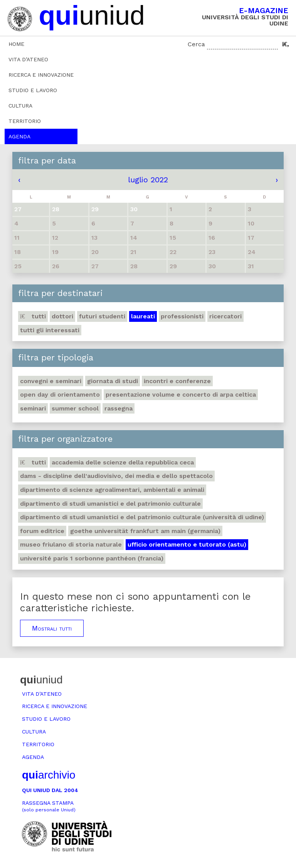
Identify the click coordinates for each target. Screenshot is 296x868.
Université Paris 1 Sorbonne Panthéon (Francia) (92, 558)
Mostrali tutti (52, 628)
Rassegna (119, 408)
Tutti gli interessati (50, 330)
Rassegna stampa (49, 806)
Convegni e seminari (51, 381)
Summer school (75, 408)
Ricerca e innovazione (41, 75)
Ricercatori (225, 316)
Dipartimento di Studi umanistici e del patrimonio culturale (110, 504)
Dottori (62, 316)
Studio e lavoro (33, 90)
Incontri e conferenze (177, 381)
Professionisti (182, 316)
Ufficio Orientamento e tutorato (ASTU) (187, 544)
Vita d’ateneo (28, 59)
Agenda (19, 136)
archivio (49, 775)
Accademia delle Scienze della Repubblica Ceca (123, 462)
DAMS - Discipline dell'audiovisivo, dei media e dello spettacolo (116, 476)
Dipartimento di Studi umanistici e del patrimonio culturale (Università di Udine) (142, 517)
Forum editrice (42, 531)
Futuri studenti (102, 316)
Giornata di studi (113, 381)
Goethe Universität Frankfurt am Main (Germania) (145, 531)
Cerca (196, 44)
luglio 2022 (148, 180)
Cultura (20, 106)
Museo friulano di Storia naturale (71, 544)
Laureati (143, 316)
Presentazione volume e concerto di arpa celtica (181, 394)
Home (16, 44)
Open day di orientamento (60, 394)
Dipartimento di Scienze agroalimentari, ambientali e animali (112, 490)
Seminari (33, 408)
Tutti (33, 316)
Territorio (25, 121)
